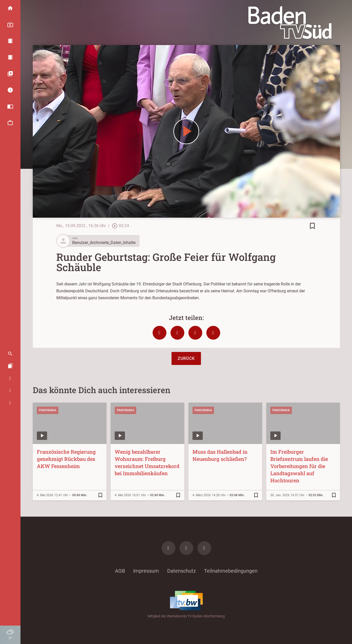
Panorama (48, 410)
